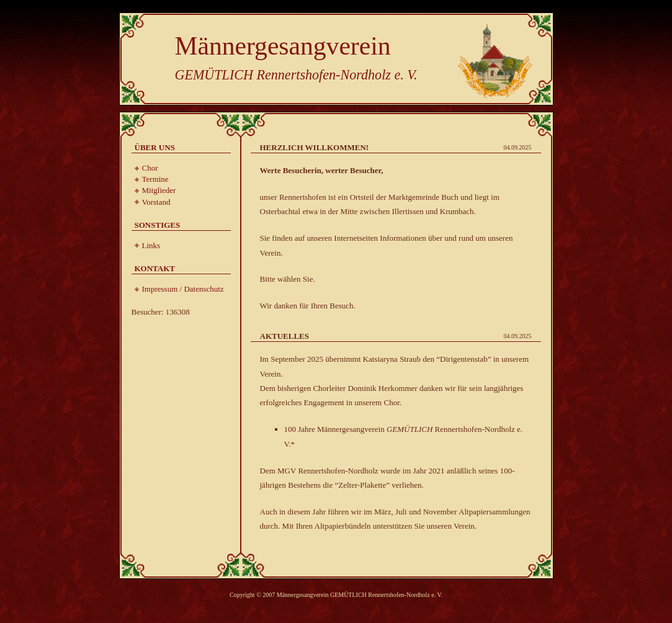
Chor (150, 168)
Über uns (155, 147)
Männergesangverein (283, 46)
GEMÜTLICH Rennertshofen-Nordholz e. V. (296, 75)
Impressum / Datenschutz (183, 289)
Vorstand (156, 202)
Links (151, 245)
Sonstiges (158, 225)
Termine (155, 179)
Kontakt (155, 268)
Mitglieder (159, 190)
